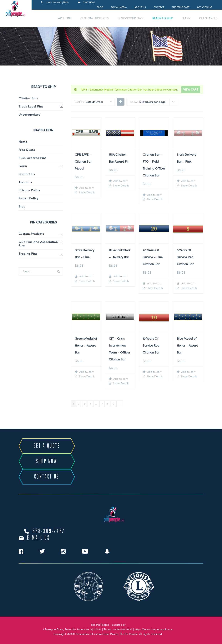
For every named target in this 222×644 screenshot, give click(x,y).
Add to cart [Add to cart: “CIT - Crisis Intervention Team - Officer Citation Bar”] (120, 379)
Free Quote (27, 150)
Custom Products (31, 234)
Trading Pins (28, 254)
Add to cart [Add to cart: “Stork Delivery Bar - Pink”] (188, 181)
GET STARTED (208, 18)
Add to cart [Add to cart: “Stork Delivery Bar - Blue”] (86, 276)
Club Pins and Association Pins (38, 244)
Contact (159, 7)
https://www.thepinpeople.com (154, 629)
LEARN (186, 18)
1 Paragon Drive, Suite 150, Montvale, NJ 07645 (72, 629)
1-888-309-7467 (123, 629)
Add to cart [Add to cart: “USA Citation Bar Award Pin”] (120, 181)
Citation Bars (28, 98)
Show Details (86, 192)
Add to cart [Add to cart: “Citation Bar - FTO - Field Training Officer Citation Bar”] (154, 195)
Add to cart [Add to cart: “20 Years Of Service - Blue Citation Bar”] (154, 283)
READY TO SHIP (163, 18)
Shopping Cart (181, 7)
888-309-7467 (49, 531)
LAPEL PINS (64, 18)
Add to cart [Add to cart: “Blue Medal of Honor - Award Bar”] (188, 372)
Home (23, 142)
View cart (191, 89)
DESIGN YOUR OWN (131, 18)
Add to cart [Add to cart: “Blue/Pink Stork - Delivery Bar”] (120, 276)
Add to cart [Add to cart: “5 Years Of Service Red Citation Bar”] (188, 283)
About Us (140, 7)
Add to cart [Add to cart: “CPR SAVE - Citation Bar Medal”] (86, 188)
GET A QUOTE (47, 446)
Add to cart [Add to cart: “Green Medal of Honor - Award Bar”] (86, 372)
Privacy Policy (29, 190)
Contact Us (27, 174)
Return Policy (29, 198)
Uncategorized (30, 114)
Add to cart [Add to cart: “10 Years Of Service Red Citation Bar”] (154, 372)
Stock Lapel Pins (31, 106)
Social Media (119, 7)
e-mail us (39, 538)
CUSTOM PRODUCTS (95, 18)
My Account (205, 7)
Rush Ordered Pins (33, 158)
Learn (23, 166)
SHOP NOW (47, 461)
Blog (100, 7)
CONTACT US (47, 477)
